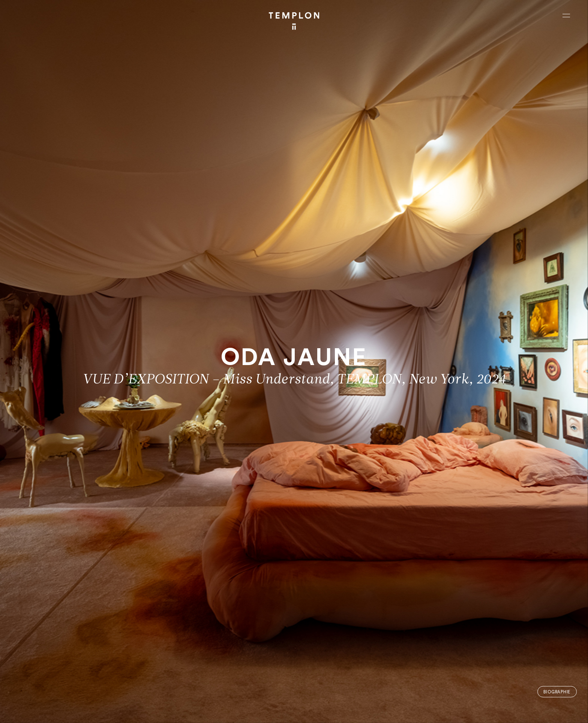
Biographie (557, 692)
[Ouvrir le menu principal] (566, 15)
